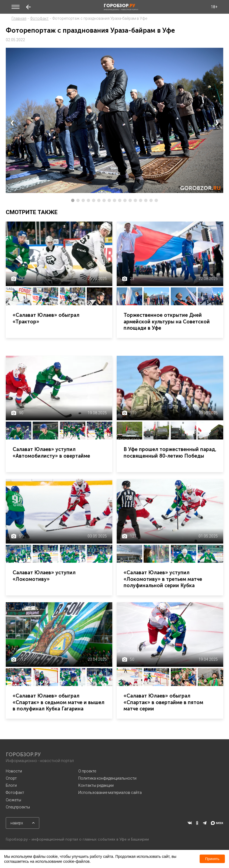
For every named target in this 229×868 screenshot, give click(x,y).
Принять (212, 859)
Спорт (11, 778)
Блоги (11, 785)
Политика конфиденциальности (107, 778)
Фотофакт (39, 18)
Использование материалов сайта (110, 793)
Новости (14, 771)
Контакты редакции (96, 785)
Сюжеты (13, 800)
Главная (19, 18)
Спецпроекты (18, 807)
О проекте (87, 771)
